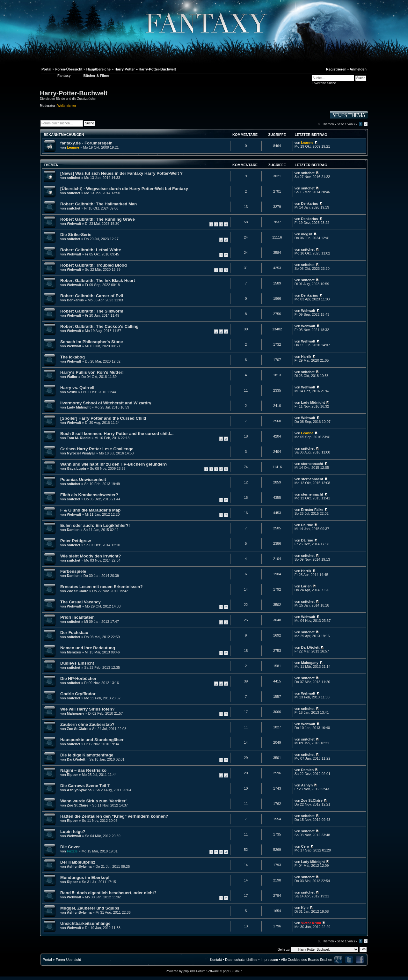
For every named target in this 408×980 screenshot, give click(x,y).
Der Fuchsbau (74, 633)
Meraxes (74, 652)
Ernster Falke (312, 510)
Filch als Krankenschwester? (89, 495)
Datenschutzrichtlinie (241, 960)
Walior (72, 377)
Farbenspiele (73, 571)
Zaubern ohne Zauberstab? (87, 724)
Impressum (269, 960)
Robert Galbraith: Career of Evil (92, 296)
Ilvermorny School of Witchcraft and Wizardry (106, 403)
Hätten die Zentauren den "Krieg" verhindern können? (114, 816)
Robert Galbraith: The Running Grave (98, 219)
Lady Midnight (79, 407)
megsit (307, 234)
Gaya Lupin (76, 468)
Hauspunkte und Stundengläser (92, 740)
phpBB (188, 971)
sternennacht (312, 464)
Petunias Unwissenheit (83, 479)
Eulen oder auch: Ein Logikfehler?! (95, 525)
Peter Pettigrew (76, 541)
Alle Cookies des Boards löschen (306, 960)
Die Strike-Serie (76, 235)
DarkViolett (310, 647)
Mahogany (310, 663)
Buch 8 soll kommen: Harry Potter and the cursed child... (117, 434)
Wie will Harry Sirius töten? (87, 709)
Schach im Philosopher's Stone (92, 342)
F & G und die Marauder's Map (90, 510)
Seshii (72, 392)
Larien (306, 586)
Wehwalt (74, 224)
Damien (73, 530)
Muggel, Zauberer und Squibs (90, 908)
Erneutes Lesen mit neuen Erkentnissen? (102, 587)
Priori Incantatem (77, 617)
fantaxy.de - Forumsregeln (86, 143)
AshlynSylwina (79, 790)
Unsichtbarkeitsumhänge (85, 923)
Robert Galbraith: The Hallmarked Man (98, 204)
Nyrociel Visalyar (81, 453)
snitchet (74, 178)
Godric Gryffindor (78, 694)
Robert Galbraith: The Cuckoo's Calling (99, 326)
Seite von (346, 124)
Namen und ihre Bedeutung (88, 648)
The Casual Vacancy (80, 602)
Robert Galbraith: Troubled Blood (94, 265)
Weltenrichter (67, 106)
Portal (47, 960)
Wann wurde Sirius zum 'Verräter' (93, 801)
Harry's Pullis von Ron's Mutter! (92, 372)
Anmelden (358, 69)
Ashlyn (307, 785)
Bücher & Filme (96, 76)
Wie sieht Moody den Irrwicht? (91, 556)
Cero (305, 846)
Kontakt (216, 960)
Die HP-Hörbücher (78, 678)
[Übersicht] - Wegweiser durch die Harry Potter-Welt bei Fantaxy (124, 189)
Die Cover (70, 847)
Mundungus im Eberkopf (85, 877)
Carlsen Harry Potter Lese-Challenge (97, 449)
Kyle (305, 908)
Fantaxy (64, 76)
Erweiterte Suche (324, 83)
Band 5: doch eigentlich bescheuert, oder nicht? (108, 893)
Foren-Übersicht (68, 960)
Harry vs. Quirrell (77, 388)
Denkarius (310, 203)
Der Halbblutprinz (78, 862)
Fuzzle (72, 851)
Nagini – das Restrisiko (83, 770)
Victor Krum (311, 923)
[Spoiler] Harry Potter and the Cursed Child (103, 418)
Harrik (306, 357)
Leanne (73, 147)
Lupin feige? (73, 832)
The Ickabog (73, 357)
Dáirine (307, 525)
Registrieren (336, 69)
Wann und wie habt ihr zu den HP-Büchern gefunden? (114, 464)
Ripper (73, 775)
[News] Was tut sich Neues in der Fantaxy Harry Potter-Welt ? (121, 173)
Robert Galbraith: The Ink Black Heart (98, 280)
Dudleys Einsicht (77, 663)
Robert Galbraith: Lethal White (91, 250)
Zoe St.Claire (78, 591)
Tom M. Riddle (79, 438)
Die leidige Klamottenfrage (87, 755)
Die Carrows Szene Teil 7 (85, 786)
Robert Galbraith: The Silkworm (92, 311)
